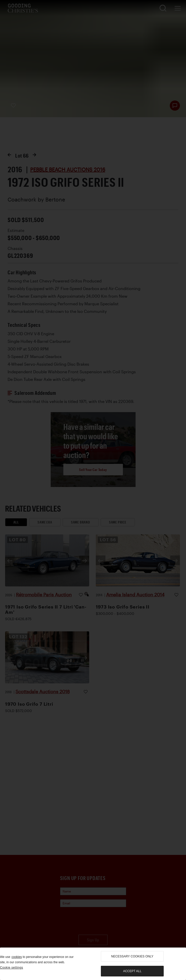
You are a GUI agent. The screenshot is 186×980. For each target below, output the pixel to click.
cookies (17, 957)
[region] (93, 964)
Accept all (132, 971)
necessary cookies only (132, 956)
